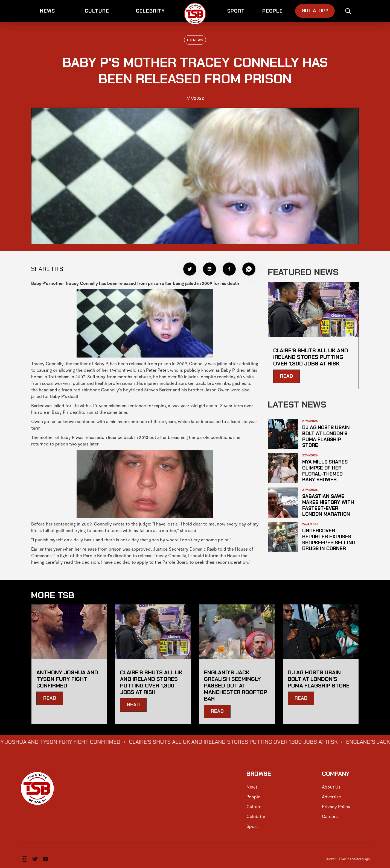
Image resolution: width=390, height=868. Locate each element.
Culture (254, 806)
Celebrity (256, 816)
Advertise (331, 797)
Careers (330, 816)
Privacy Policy (336, 806)
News (252, 787)
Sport (252, 826)
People (253, 797)
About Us (331, 787)
